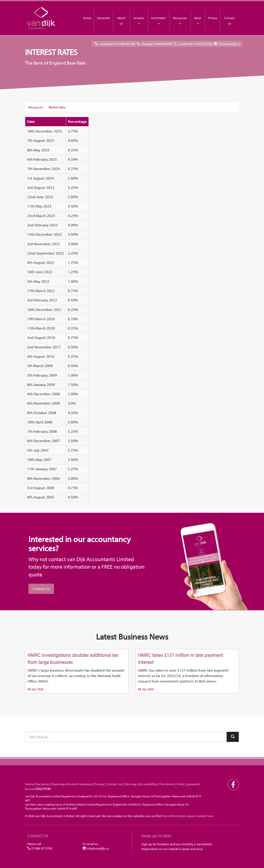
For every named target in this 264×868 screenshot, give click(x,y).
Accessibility (148, 784)
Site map (130, 784)
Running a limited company (72, 784)
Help (181, 784)
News (198, 20)
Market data (57, 107)
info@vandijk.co (230, 44)
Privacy (213, 18)
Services (139, 20)
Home (87, 18)
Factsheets (159, 20)
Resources (180, 20)
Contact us (230, 21)
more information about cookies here (188, 816)
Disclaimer (167, 784)
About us (121, 21)
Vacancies (104, 18)
